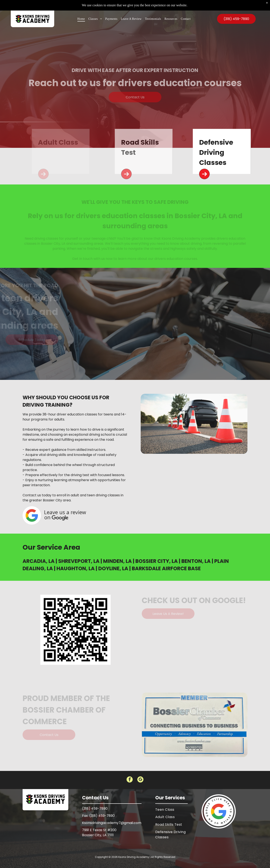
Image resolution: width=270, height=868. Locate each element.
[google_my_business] (140, 780)
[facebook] (130, 780)
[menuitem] (81, 9)
